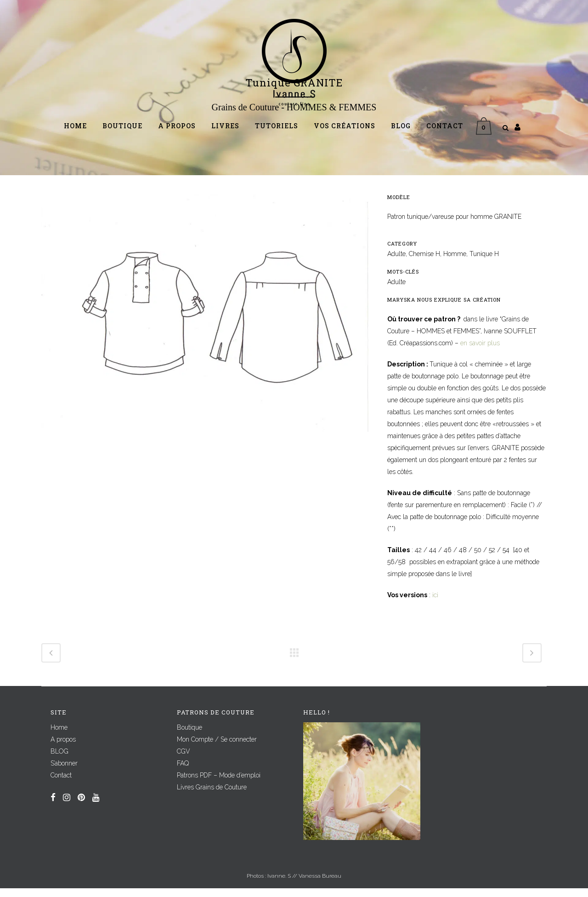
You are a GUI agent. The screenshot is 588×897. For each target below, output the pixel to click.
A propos (63, 748)
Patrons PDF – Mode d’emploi (219, 784)
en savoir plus (480, 352)
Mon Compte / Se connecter (217, 748)
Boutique (189, 736)
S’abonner (64, 772)
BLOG (59, 760)
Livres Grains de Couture (212, 796)
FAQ (183, 772)
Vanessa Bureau (320, 885)
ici (435, 604)
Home (59, 736)
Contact (61, 784)
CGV (184, 760)
